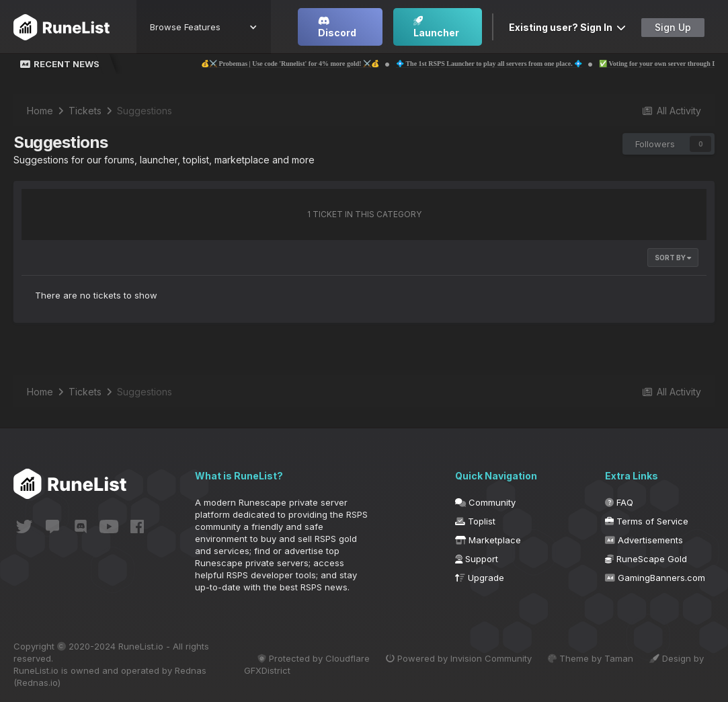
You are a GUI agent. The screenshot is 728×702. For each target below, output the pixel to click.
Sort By (673, 258)
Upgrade (480, 578)
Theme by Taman (591, 658)
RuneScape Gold (646, 559)
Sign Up (673, 27)
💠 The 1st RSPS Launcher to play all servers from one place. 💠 (517, 64)
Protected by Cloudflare (314, 658)
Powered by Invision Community (459, 658)
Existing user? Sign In (567, 27)
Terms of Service (647, 521)
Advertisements (644, 540)
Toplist (475, 521)
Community (485, 502)
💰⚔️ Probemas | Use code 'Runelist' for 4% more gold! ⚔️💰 (318, 64)
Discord (337, 27)
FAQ (619, 502)
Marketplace (488, 540)
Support (477, 559)
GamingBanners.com (655, 578)
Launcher (436, 27)
